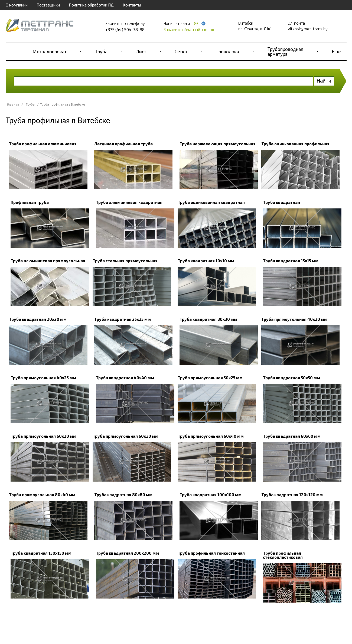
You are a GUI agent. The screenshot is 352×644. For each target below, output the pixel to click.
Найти (324, 81)
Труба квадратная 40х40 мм (125, 378)
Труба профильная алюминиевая (43, 144)
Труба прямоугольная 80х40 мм (42, 495)
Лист (141, 51)
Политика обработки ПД (91, 5)
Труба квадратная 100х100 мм (211, 495)
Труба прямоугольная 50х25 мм (210, 378)
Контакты (132, 5)
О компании (17, 5)
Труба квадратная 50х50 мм (291, 378)
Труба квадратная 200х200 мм (127, 553)
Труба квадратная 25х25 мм (123, 319)
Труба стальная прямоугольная (125, 261)
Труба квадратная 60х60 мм (292, 436)
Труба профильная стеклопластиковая (283, 555)
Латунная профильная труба (123, 144)
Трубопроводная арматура (285, 51)
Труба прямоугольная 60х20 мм (43, 436)
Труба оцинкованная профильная (295, 144)
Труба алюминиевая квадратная (129, 202)
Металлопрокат (50, 51)
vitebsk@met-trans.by (308, 29)
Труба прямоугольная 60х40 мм (211, 436)
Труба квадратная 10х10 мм (206, 261)
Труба (101, 51)
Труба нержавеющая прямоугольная (218, 144)
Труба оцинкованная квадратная (211, 202)
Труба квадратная (281, 202)
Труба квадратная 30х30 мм (208, 319)
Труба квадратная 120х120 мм (292, 495)
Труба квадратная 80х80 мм (123, 495)
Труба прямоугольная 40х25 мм (43, 378)
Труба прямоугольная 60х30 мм (126, 436)
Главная (13, 104)
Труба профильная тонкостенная (211, 553)
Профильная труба (30, 202)
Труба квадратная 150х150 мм (41, 553)
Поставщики (48, 5)
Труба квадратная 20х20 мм (38, 319)
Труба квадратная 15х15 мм (291, 261)
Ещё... (338, 51)
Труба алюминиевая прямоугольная (48, 261)
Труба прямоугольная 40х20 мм (294, 319)
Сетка (181, 51)
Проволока (227, 51)
